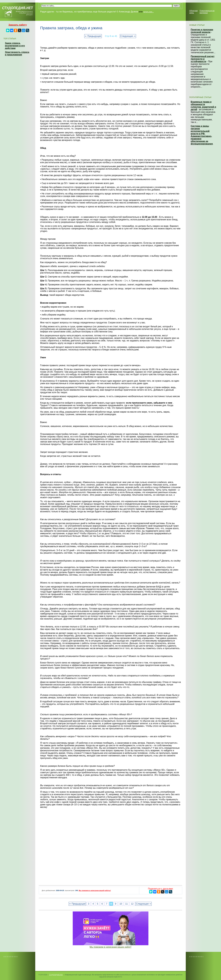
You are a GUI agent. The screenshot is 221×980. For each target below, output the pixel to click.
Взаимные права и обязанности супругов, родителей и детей (203, 106)
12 (132, 904)
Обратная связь (193, 12)
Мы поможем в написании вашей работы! (95, 890)
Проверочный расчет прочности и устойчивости (203, 59)
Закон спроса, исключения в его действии (15, 46)
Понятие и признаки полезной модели (202, 31)
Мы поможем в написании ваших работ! (111, 947)
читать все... (148, 12)
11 (126, 904)
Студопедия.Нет (56, 975)
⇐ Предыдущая (93, 36)
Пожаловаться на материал (207, 12)
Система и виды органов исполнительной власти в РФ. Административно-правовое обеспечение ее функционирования (202, 135)
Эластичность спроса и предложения (17, 53)
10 (121, 904)
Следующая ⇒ (128, 36)
